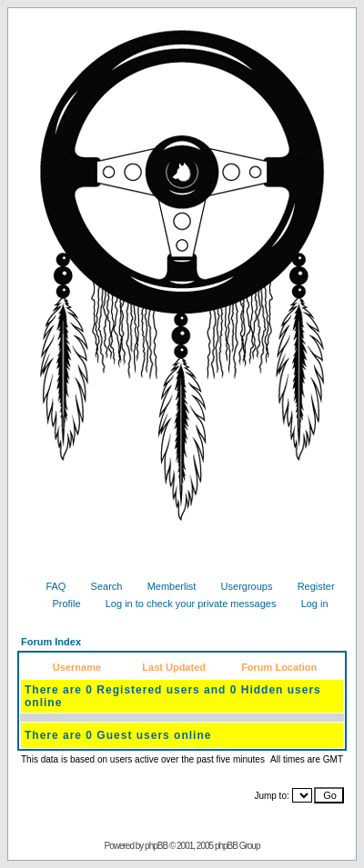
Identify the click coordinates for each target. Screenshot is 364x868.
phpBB (156, 846)
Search (100, 586)
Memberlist (165, 586)
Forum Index (51, 642)
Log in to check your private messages (184, 604)
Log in (308, 604)
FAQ (49, 586)
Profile (59, 604)
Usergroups (240, 586)
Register (309, 586)
